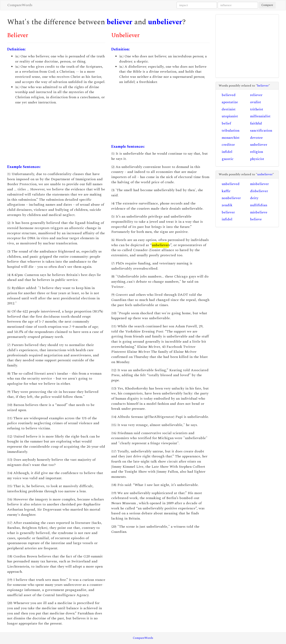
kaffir (226, 191)
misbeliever (259, 184)
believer (120, 22)
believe (256, 219)
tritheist (257, 109)
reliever (256, 95)
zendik (227, 205)
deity (254, 198)
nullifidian (259, 205)
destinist (229, 109)
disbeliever (259, 191)
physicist (257, 159)
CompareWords (20, 5)
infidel (227, 152)
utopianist (230, 116)
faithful (256, 123)
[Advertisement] (56, 135)
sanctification (261, 131)
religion (257, 152)
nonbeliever (231, 198)
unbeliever (165, 22)
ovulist (256, 102)
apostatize (230, 102)
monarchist (231, 138)
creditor (228, 145)
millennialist (260, 116)
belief (226, 123)
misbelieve (259, 212)
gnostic (228, 159)
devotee (256, 138)
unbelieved (231, 184)
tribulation (230, 131)
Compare (267, 5)
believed (229, 95)
